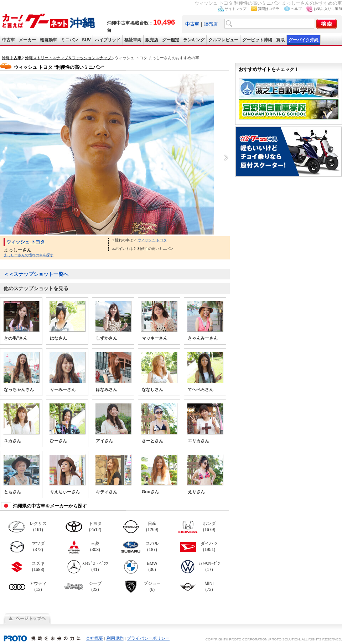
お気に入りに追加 (328, 9)
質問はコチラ (269, 9)
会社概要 (94, 638)
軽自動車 (48, 40)
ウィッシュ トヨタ (26, 242)
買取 (280, 40)
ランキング (194, 40)
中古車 (9, 40)
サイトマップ (235, 9)
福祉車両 (133, 40)
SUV (86, 40)
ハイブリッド (108, 40)
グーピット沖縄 (257, 40)
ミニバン (69, 40)
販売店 (211, 24)
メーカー (27, 40)
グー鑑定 (171, 40)
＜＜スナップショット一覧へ (36, 274)
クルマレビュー (223, 40)
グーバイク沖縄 (304, 40)
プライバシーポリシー (148, 638)
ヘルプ (296, 9)
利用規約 (115, 638)
